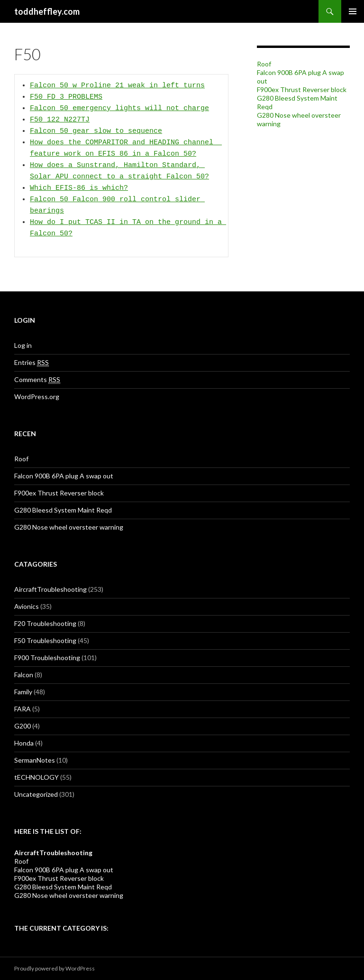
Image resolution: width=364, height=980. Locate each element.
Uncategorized (36, 794)
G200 (23, 726)
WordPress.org (37, 397)
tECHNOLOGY (36, 777)
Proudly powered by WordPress (55, 968)
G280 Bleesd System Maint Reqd (63, 510)
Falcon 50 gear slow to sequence (96, 131)
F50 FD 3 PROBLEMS (66, 97)
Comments (37, 380)
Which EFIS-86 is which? (79, 188)
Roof (264, 64)
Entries (32, 363)
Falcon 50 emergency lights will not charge (119, 109)
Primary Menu (353, 11)
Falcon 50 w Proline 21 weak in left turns (117, 86)
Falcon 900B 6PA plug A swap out (64, 476)
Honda (24, 743)
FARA (23, 709)
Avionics (27, 606)
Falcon (24, 675)
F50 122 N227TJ (60, 120)
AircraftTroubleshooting (50, 589)
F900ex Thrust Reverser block (302, 89)
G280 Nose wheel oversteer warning (69, 527)
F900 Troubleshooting (47, 658)
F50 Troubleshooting (45, 640)
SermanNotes (35, 760)
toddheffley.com (47, 11)
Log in (23, 345)
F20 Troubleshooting (45, 623)
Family (23, 692)
